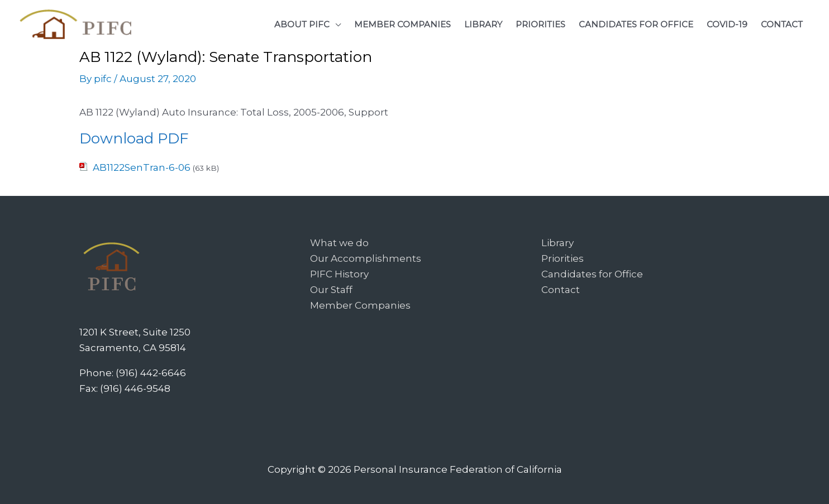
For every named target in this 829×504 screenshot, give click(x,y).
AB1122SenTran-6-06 (142, 167)
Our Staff (331, 290)
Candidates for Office (592, 274)
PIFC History (339, 274)
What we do (339, 243)
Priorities (563, 258)
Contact (561, 290)
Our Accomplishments (366, 258)
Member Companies (360, 305)
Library (558, 243)
